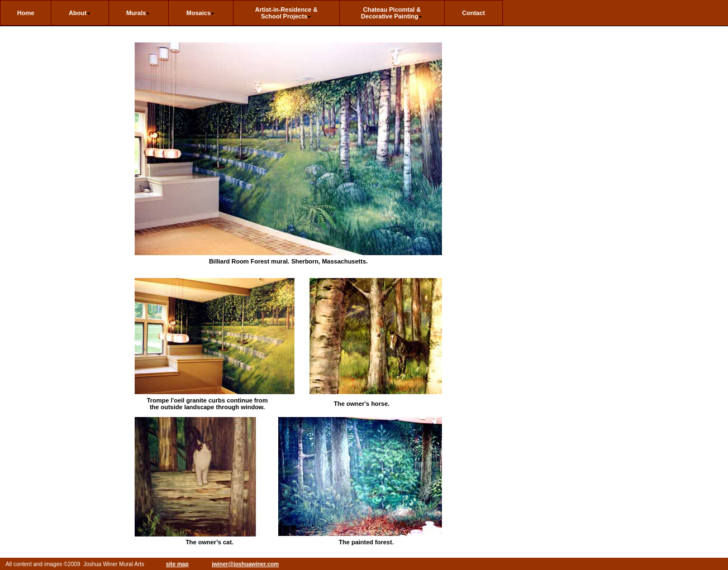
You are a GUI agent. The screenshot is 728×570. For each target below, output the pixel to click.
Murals (138, 13)
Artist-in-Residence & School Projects (287, 13)
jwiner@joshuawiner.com (245, 564)
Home (26, 13)
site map (177, 564)
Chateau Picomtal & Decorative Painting (392, 13)
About (80, 13)
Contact (474, 13)
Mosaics (201, 13)
